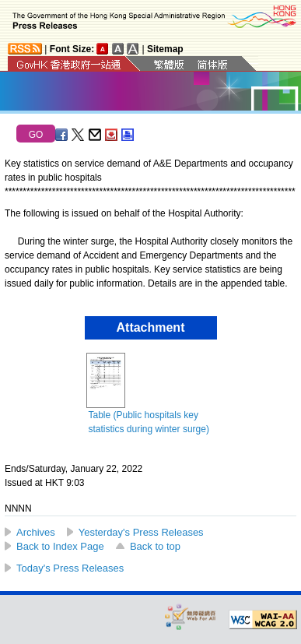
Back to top (155, 546)
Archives (36, 532)
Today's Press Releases (70, 568)
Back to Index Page (60, 546)
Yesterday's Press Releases (141, 532)
